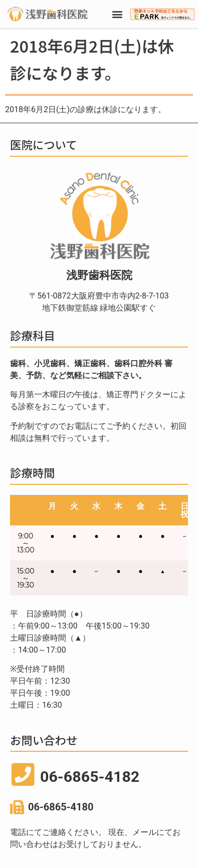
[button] (117, 14)
